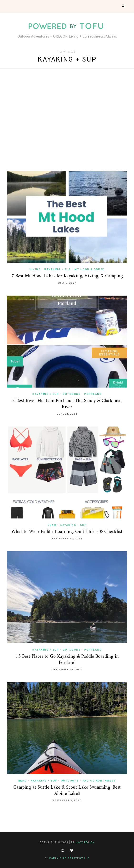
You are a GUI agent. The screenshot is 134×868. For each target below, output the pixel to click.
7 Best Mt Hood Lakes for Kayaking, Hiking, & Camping (67, 276)
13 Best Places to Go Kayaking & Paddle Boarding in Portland (67, 660)
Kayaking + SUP (57, 269)
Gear (52, 525)
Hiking (35, 269)
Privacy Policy (83, 843)
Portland (93, 394)
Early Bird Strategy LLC (69, 858)
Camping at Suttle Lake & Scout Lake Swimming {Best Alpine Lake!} (67, 791)
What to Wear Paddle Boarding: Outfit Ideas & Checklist (67, 532)
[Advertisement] (67, 119)
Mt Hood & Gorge (89, 269)
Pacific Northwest (99, 781)
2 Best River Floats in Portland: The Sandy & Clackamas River (67, 404)
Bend (23, 781)
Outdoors (72, 394)
